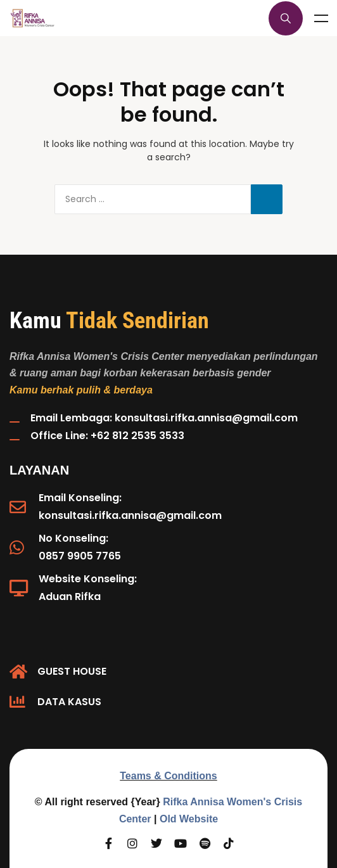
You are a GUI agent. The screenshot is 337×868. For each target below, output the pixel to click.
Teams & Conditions (168, 776)
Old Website (189, 819)
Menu (321, 18)
